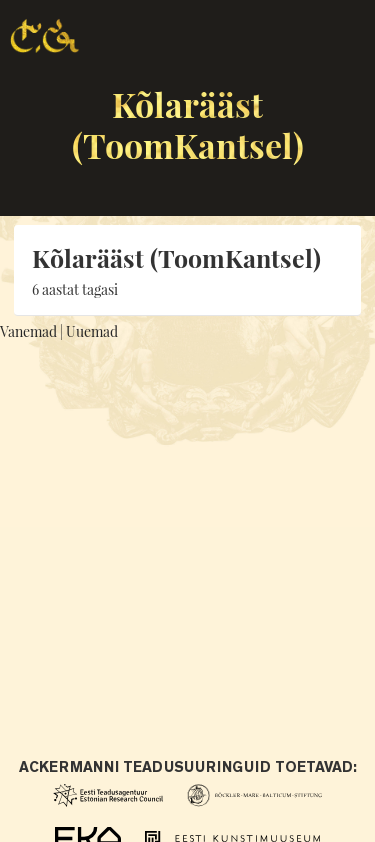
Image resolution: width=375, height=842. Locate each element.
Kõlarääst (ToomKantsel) (188, 124)
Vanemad (28, 331)
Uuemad (92, 331)
